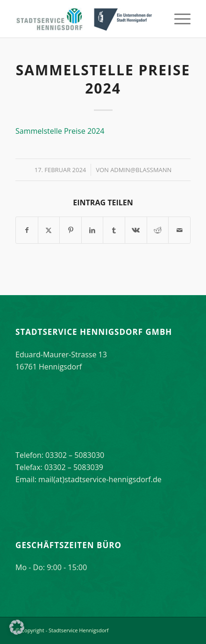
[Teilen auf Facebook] (27, 230)
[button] (17, 627)
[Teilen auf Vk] (136, 230)
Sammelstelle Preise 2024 (60, 131)
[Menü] (178, 19)
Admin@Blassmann (141, 170)
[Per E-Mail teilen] (179, 230)
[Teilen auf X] (49, 230)
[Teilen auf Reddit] (158, 230)
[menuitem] (178, 19)
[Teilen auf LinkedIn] (92, 230)
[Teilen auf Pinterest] (71, 230)
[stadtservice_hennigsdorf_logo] (85, 19)
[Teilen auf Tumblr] (114, 230)
